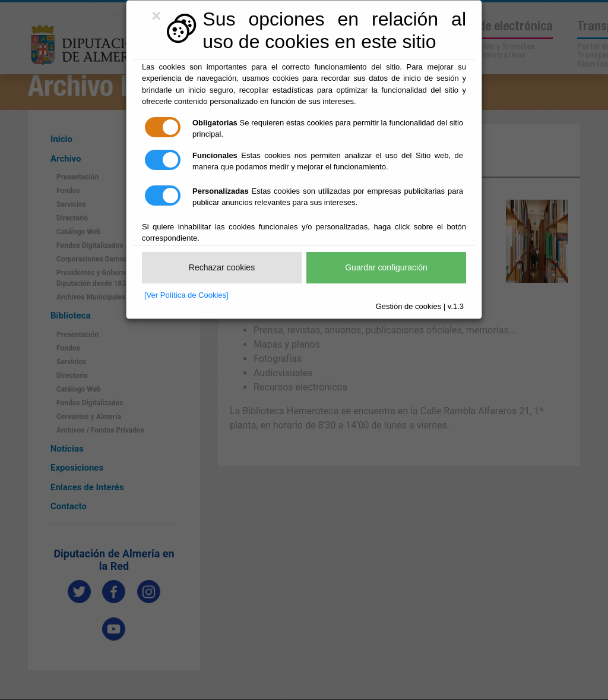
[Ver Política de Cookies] (186, 295)
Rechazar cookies (222, 267)
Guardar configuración (386, 267)
